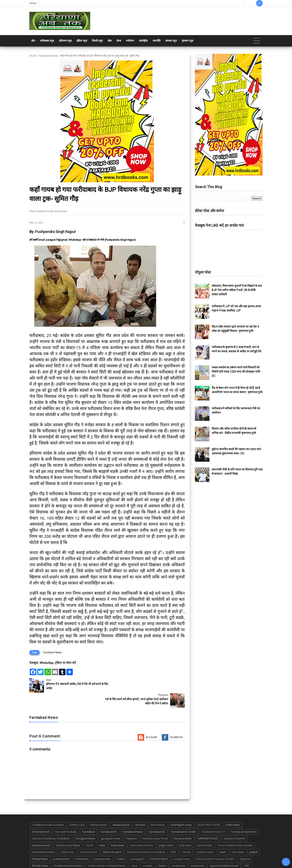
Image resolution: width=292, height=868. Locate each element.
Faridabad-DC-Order (184, 816)
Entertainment (41, 816)
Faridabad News (49, 56)
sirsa (134, 851)
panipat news (102, 844)
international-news (141, 830)
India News (117, 830)
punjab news (182, 844)
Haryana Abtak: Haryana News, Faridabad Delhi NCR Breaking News (68, 864)
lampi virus (68, 837)
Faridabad (89, 816)
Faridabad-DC (157, 816)
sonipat (148, 851)
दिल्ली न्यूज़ (97, 41)
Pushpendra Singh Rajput (55, 232)
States (162, 851)
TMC (247, 851)
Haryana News (183, 823)
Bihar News (158, 810)
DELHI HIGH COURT (209, 810)
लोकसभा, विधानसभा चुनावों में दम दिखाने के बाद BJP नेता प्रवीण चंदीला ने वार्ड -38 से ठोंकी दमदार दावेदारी (237, 290)
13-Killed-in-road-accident (48, 810)
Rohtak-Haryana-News (68, 851)
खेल (110, 41)
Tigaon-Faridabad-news (224, 851)
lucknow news (89, 837)
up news (38, 857)
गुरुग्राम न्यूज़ (188, 41)
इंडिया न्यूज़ (82, 41)
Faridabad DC (109, 816)
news (223, 837)
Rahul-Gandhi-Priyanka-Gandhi (215, 844)
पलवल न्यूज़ (171, 41)
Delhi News (233, 810)
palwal (253, 837)
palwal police (62, 844)
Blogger (151, 722)
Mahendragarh (112, 837)
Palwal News (40, 844)
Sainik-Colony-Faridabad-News (107, 851)
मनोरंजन (130, 41)
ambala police (121, 810)
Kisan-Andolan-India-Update (235, 830)
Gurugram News (85, 823)
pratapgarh (138, 844)
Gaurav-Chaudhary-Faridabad (51, 823)
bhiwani (140, 810)
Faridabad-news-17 (214, 816)
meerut (186, 837)
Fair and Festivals (66, 816)
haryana (131, 823)
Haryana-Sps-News (68, 830)
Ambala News (98, 810)
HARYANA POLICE (208, 823)
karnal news (205, 830)
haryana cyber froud (155, 823)
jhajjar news (166, 830)
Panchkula (82, 844)
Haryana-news (41, 830)
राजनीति (157, 41)
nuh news (238, 837)
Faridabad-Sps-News (244, 816)
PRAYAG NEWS (159, 844)
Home (33, 3)
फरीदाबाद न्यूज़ (47, 41)
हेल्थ (119, 41)
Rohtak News (40, 851)
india (102, 830)
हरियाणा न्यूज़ (65, 41)
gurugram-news (111, 823)
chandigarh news (181, 810)
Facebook (176, 722)
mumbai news (205, 837)
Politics (121, 844)
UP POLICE (55, 857)
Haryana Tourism (235, 823)
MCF (173, 837)
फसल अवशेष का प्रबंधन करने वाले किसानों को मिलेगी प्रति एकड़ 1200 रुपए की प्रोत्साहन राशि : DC (237, 372)
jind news (185, 830)
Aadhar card (77, 810)
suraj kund (178, 851)
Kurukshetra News (44, 837)
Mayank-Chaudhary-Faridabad (146, 837)
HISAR (89, 830)
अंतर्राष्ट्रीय (143, 41)
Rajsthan (245, 844)
